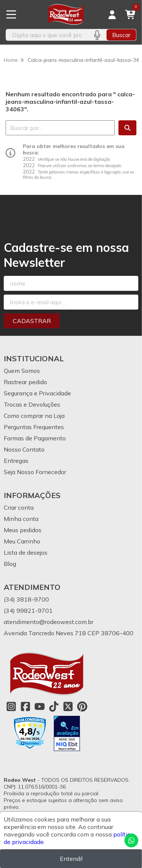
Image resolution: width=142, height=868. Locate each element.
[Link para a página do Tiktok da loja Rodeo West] (54, 706)
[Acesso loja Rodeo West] (112, 15)
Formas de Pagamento (35, 438)
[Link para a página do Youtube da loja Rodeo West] (40, 706)
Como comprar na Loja (34, 416)
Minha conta (21, 519)
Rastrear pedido (25, 382)
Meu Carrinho (22, 541)
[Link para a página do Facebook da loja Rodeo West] (25, 706)
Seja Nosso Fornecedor (35, 472)
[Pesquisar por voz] (97, 35)
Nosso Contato (24, 449)
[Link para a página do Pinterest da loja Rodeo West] (82, 706)
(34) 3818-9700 (26, 599)
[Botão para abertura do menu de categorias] (11, 15)
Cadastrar (32, 321)
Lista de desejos (26, 552)
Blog (10, 564)
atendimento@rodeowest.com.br (49, 622)
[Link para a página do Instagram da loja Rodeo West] (11, 706)
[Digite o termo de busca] (47, 35)
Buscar (121, 35)
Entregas (16, 461)
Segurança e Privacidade (37, 393)
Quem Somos (22, 371)
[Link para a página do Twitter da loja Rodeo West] (68, 706)
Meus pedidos (23, 530)
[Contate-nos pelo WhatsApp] (131, 840)
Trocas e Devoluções (32, 404)
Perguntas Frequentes (34, 427)
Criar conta (19, 507)
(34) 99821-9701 (28, 611)
